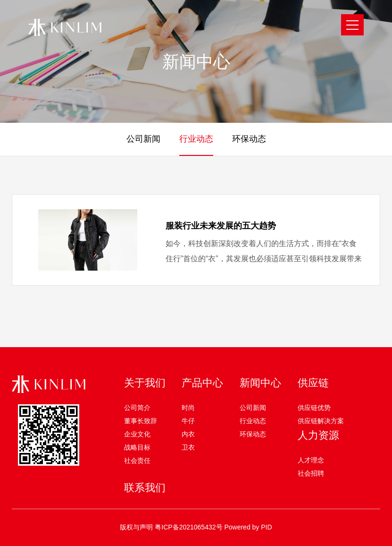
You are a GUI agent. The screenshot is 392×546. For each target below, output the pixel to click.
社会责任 (137, 461)
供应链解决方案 (321, 421)
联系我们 (145, 488)
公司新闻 (253, 408)
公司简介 (137, 408)
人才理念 (311, 460)
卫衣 (188, 447)
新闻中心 (260, 383)
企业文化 (137, 434)
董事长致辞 (141, 421)
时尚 (188, 408)
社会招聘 (311, 473)
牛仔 (188, 421)
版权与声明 (136, 527)
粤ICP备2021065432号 (188, 527)
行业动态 (253, 421)
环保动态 (253, 434)
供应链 (313, 383)
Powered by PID (248, 527)
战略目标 (137, 447)
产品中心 (202, 383)
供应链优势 (314, 408)
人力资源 (318, 435)
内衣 (188, 434)
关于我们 (145, 383)
